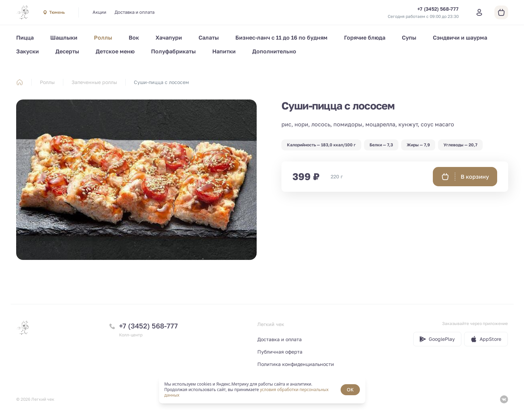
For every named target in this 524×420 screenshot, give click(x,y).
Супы (409, 38)
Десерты (67, 51)
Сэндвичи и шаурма (460, 38)
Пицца (25, 38)
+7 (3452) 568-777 (148, 326)
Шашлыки (64, 38)
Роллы (103, 38)
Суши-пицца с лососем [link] (161, 82)
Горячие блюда (365, 38)
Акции (99, 12)
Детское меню (115, 51)
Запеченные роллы (94, 82)
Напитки (224, 51)
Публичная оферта (280, 352)
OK (350, 390)
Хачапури (169, 38)
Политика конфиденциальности (296, 364)
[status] (262, 390)
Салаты (209, 38)
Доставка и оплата (135, 12)
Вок (134, 38)
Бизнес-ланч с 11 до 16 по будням (281, 38)
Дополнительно (274, 51)
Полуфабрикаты (173, 51)
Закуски (28, 51)
